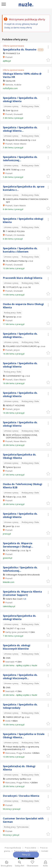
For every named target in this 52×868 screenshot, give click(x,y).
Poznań (9, 57)
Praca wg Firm (20, 851)
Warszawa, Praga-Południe (18, 753)
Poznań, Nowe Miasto (16, 144)
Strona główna (6, 864)
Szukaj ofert (20, 864)
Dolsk (8, 721)
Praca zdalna (31, 848)
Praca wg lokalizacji (13, 848)
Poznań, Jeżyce (12, 350)
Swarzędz (10, 662)
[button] (48, 60)
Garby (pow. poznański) (17, 632)
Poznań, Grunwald (14, 114)
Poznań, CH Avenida (15, 235)
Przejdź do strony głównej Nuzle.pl (21, 24)
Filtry (26, 855)
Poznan (9, 831)
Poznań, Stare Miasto (16, 205)
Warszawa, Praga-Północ (17, 782)
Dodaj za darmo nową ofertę (18, 27)
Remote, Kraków (13, 85)
